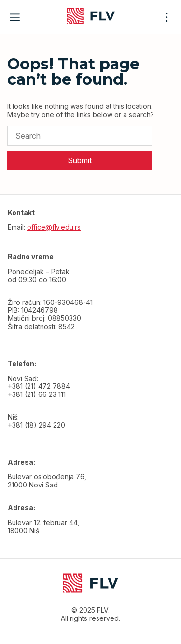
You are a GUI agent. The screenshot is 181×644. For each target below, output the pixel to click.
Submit (80, 160)
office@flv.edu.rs (54, 227)
